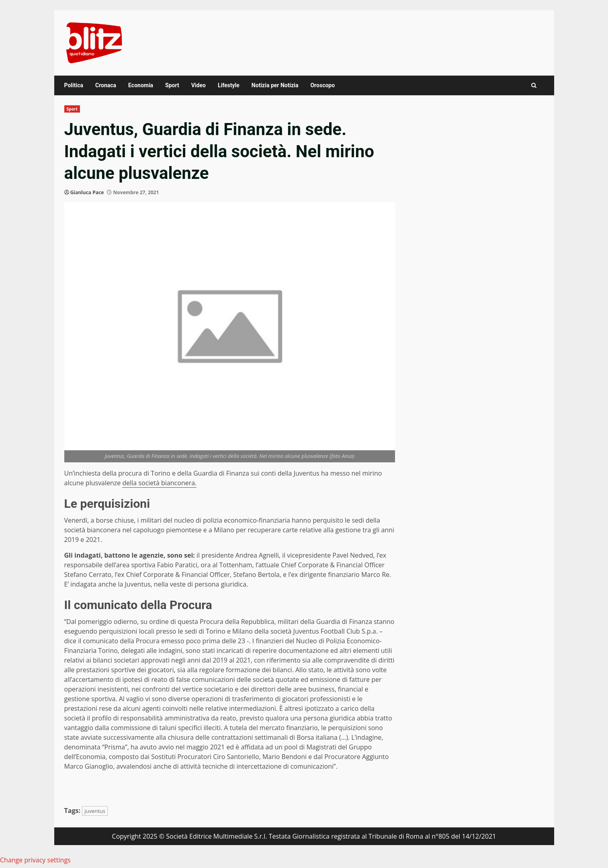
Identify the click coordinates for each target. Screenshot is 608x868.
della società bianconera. (159, 483)
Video (199, 85)
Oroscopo (322, 85)
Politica (74, 85)
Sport (172, 85)
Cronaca (106, 85)
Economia (141, 85)
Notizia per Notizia (275, 85)
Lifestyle (229, 85)
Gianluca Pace (87, 192)
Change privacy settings (35, 860)
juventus (95, 811)
